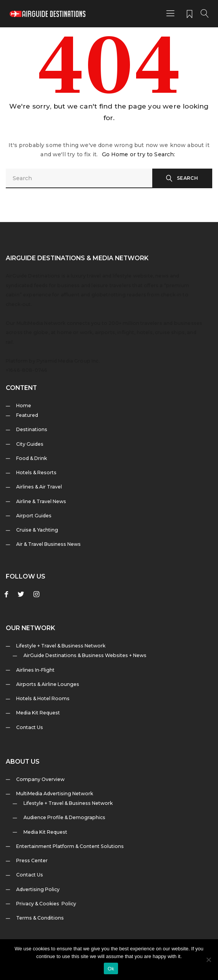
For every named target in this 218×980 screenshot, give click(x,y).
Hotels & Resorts (36, 472)
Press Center (32, 860)
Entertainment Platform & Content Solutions (70, 846)
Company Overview (40, 779)
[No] (208, 960)
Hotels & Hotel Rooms (43, 698)
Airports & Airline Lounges (48, 684)
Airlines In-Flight (35, 670)
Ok (111, 969)
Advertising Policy (38, 889)
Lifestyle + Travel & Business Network (61, 646)
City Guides (30, 444)
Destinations (32, 429)
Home (24, 406)
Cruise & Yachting (37, 530)
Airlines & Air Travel (39, 487)
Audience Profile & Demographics (64, 817)
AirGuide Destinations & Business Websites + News (85, 655)
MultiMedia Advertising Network (55, 794)
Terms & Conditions (40, 918)
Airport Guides (34, 516)
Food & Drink (32, 458)
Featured (27, 415)
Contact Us (30, 727)
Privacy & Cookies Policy (46, 904)
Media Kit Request (38, 713)
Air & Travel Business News (48, 544)
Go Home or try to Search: (139, 154)
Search (188, 178)
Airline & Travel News (41, 501)
